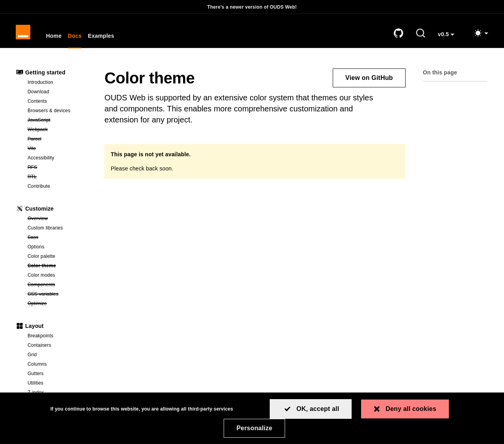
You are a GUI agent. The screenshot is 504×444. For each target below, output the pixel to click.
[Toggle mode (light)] (481, 35)
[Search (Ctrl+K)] (421, 35)
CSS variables (58, 296)
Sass (58, 239)
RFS (58, 169)
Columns (37, 366)
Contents (37, 104)
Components (58, 287)
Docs (76, 38)
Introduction (40, 85)
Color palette (41, 259)
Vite (58, 150)
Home (55, 38)
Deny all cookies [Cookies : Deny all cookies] (411, 409)
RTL (58, 179)
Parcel (58, 141)
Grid (32, 357)
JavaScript (58, 122)
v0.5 (449, 39)
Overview (58, 220)
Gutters (36, 376)
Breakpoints (40, 338)
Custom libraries (45, 230)
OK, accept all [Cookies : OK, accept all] (318, 409)
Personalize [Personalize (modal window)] (254, 428)
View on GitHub (369, 80)
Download (38, 94)
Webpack (58, 131)
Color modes (41, 277)
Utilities (35, 385)
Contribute (39, 189)
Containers (39, 348)
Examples (103, 38)
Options (36, 249)
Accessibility (41, 160)
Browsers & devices (49, 113)
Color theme (58, 268)
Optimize (58, 305)
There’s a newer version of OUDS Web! (252, 7)
